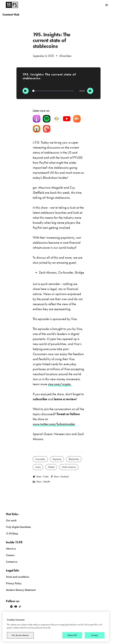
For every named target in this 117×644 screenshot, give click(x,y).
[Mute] (90, 91)
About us (11, 549)
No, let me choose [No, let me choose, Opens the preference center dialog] (20, 635)
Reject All (72, 635)
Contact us (12, 562)
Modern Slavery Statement (21, 590)
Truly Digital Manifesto (18, 527)
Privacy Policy (14, 583)
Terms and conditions (18, 577)
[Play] (26, 91)
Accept (95, 635)
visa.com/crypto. (60, 384)
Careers (10, 555)
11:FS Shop (12, 533)
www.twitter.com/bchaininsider (54, 424)
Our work (11, 520)
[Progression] (53, 91)
